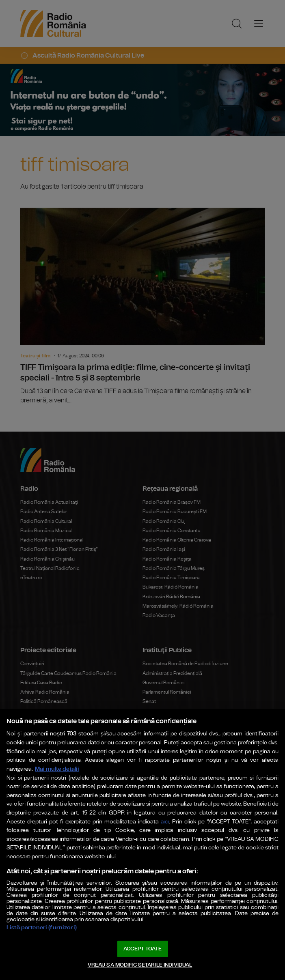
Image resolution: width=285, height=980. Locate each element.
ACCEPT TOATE (142, 949)
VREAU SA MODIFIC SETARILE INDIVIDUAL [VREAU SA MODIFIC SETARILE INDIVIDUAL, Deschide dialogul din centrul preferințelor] (140, 965)
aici (165, 822)
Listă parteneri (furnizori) (42, 927)
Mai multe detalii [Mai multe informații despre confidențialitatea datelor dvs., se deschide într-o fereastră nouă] (57, 769)
